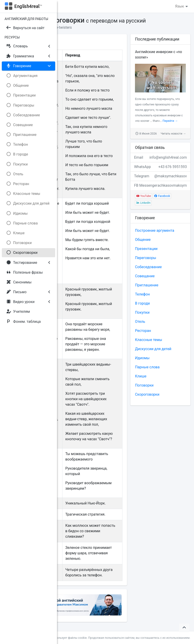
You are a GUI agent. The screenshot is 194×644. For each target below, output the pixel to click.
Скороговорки (147, 394)
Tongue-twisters (59, 27)
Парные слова (147, 367)
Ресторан (143, 331)
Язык (182, 6)
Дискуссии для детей (153, 349)
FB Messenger (160, 186)
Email (160, 158)
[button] (184, 628)
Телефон (142, 294)
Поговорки (144, 385)
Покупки (142, 312)
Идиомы (142, 358)
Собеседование (148, 267)
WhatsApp (160, 167)
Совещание (145, 276)
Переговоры (146, 258)
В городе (142, 303)
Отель (140, 322)
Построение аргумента (155, 230)
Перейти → (170, 121)
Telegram (160, 176)
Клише (141, 376)
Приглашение (147, 285)
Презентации (146, 249)
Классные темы (149, 340)
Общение (143, 240)
